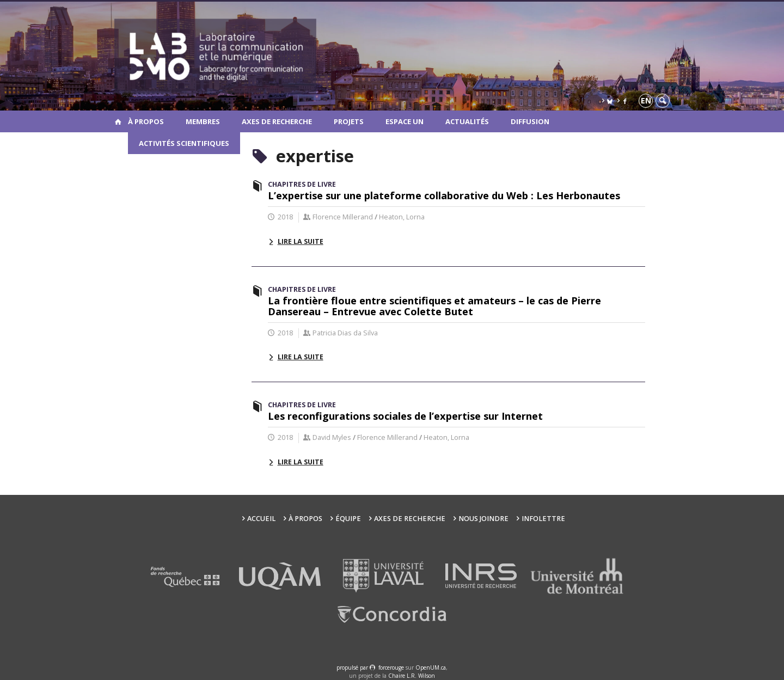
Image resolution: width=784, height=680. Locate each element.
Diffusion (530, 121)
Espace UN (405, 121)
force (391, 667)
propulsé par (353, 667)
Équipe (348, 519)
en (646, 100)
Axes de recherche (277, 121)
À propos (146, 121)
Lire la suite (301, 241)
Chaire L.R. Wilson (412, 676)
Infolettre (543, 519)
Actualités (467, 121)
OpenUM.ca (431, 667)
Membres (203, 121)
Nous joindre (483, 519)
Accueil (261, 519)
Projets (349, 121)
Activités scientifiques (184, 143)
